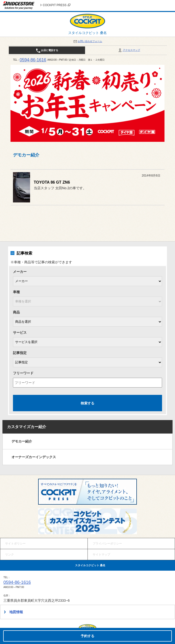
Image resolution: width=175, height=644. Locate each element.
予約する (87, 636)
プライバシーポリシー (107, 544)
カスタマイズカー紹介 (27, 427)
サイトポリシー (15, 544)
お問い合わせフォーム (87, 41)
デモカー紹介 (22, 441)
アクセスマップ (129, 50)
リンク (10, 555)
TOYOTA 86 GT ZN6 (52, 182)
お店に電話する (47, 51)
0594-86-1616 (33, 60)
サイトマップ (101, 555)
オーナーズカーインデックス (34, 457)
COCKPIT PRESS (57, 5)
